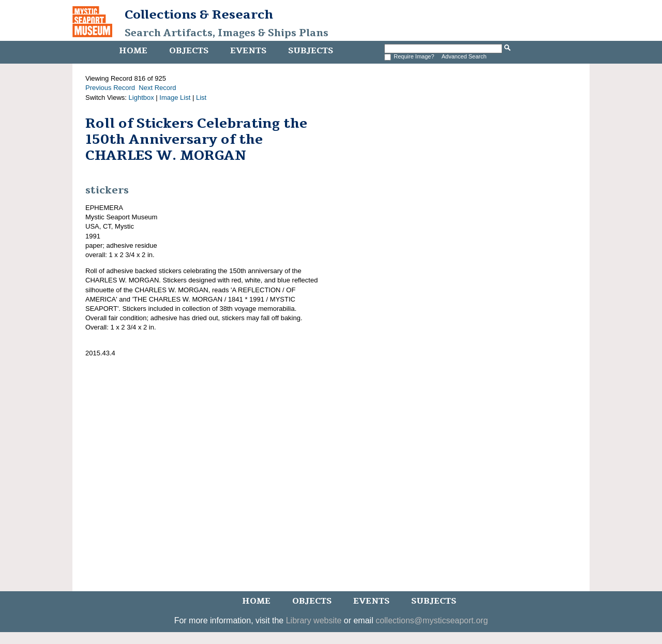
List (201, 98)
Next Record (157, 88)
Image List (175, 98)
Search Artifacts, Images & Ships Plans (227, 33)
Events (248, 51)
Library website (314, 620)
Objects (189, 51)
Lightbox (141, 98)
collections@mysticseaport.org (432, 620)
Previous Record (110, 88)
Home (133, 51)
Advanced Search (464, 56)
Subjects (311, 51)
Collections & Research (199, 14)
